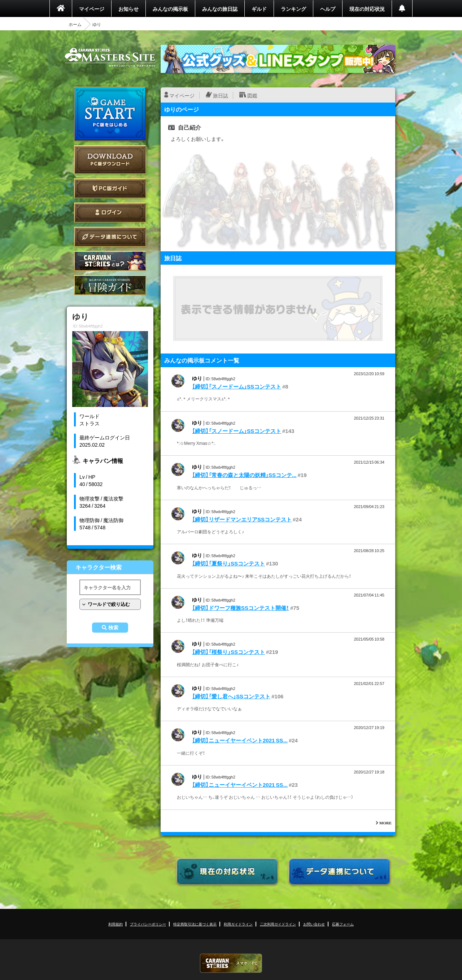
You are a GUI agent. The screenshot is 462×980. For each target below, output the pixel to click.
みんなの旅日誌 (220, 9)
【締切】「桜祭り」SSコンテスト (228, 652)
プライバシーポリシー (148, 924)
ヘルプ (328, 9)
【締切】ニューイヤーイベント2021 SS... (240, 740)
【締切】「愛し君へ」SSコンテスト (231, 696)
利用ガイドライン (238, 924)
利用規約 (115, 924)
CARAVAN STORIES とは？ (110, 261)
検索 (113, 628)
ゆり (197, 378)
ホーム (75, 24)
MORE (385, 823)
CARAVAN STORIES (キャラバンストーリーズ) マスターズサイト (110, 57)
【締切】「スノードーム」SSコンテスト (237, 386)
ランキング (293, 9)
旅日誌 (221, 95)
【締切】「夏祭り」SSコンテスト (228, 563)
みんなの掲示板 (170, 9)
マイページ (92, 9)
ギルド (259, 9)
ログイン (110, 213)
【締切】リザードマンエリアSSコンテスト (242, 519)
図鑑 (252, 95)
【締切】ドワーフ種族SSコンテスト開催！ (241, 608)
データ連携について (110, 237)
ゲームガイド (110, 285)
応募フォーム (343, 924)
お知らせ (128, 9)
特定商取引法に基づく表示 (195, 924)
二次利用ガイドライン (278, 924)
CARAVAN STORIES (231, 963)
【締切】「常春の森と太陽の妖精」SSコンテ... (244, 475)
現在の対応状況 (367, 9)
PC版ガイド (110, 188)
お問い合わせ (314, 924)
